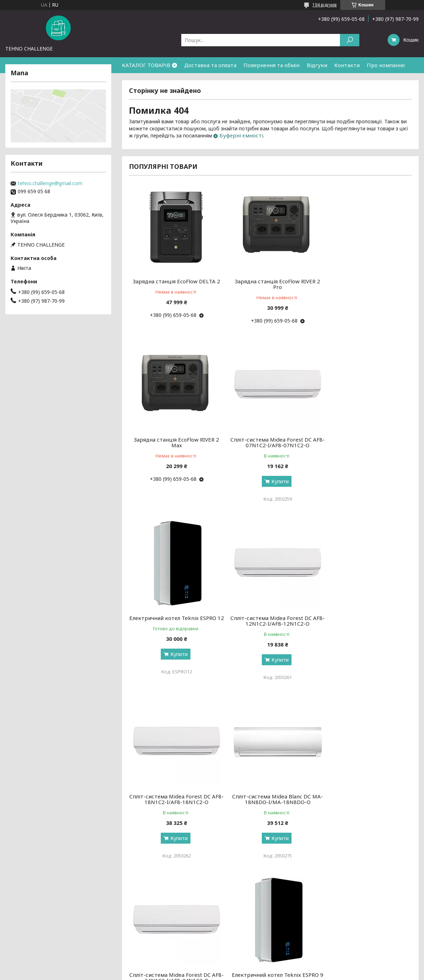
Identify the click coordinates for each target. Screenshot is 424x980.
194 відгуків (325, 5)
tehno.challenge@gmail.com (50, 183)
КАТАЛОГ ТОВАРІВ (146, 65)
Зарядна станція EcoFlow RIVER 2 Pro (270, 284)
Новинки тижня (130, 916)
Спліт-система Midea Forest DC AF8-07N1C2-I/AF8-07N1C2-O (174, 442)
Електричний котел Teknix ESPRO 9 (174, 799)
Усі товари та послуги (379, 876)
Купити (176, 481)
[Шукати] (350, 40)
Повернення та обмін (272, 65)
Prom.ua (246, 967)
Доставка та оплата (210, 65)
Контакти (347, 65)
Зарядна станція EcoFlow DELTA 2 (174, 281)
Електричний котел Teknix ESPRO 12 (270, 442)
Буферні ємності (241, 135)
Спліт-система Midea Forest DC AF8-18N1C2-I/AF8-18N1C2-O (174, 621)
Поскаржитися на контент (204, 973)
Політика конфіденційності (262, 973)
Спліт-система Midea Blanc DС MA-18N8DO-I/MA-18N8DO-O (270, 621)
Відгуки (317, 65)
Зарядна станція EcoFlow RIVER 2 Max (367, 284)
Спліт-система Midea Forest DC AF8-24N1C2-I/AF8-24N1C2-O (366, 621)
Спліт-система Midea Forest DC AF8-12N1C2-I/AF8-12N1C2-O (366, 442)
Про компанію (386, 65)
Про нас (17, 916)
